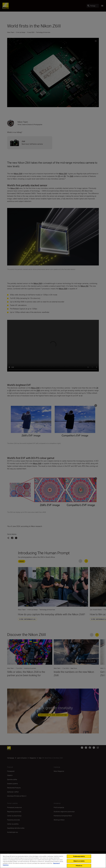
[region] (53, 861)
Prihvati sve (79, 866)
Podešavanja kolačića (79, 856)
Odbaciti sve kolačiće (79, 861)
